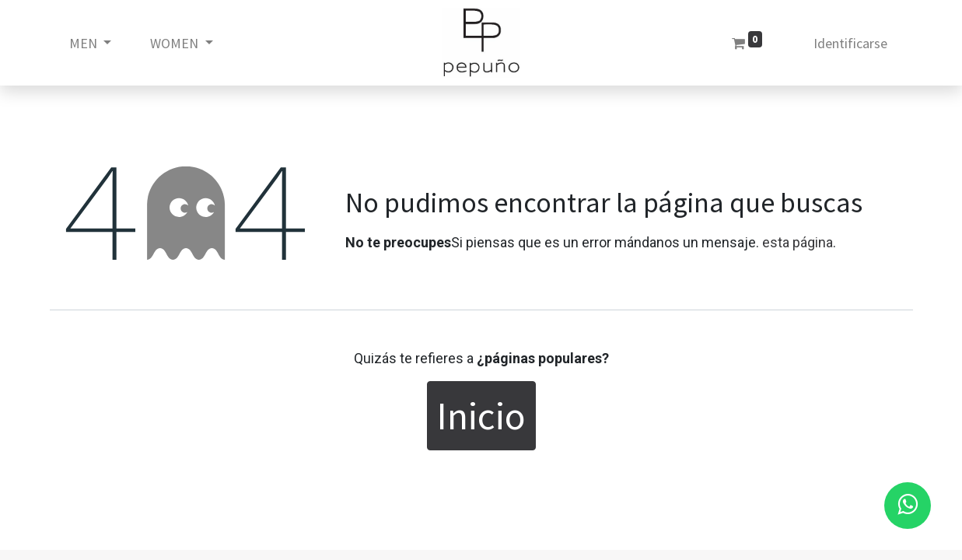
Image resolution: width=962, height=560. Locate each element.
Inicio (481, 416)
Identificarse (850, 43)
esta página (798, 242)
